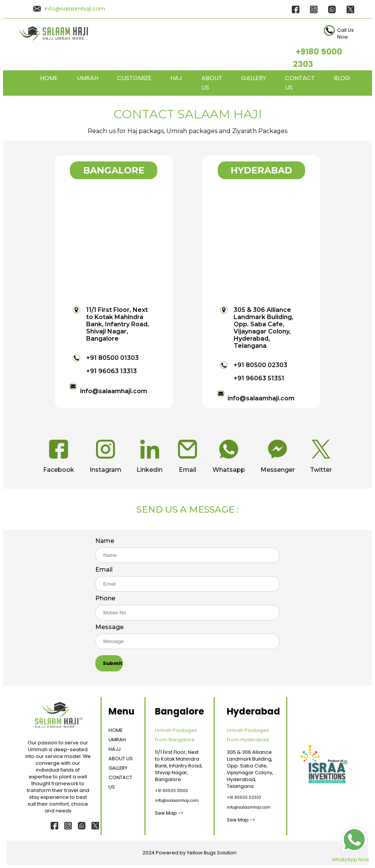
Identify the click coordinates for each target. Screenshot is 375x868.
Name (105, 541)
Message (109, 627)
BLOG (342, 78)
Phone (105, 598)
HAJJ (115, 749)
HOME (49, 78)
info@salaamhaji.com (75, 9)
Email (104, 570)
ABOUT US (121, 759)
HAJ (176, 78)
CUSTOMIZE (134, 78)
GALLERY (254, 78)
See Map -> (169, 813)
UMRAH (88, 78)
